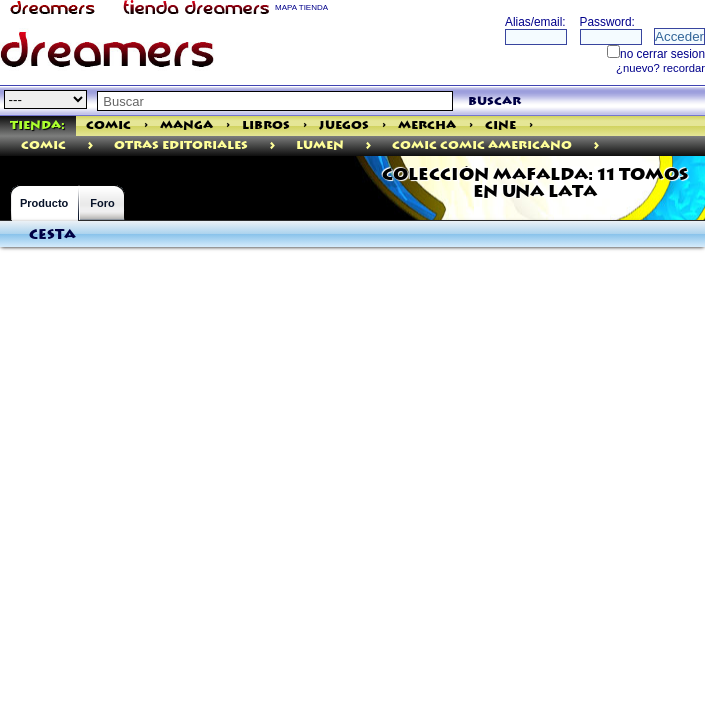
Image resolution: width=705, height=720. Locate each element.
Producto (44, 203)
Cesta (52, 235)
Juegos (344, 125)
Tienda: (37, 125)
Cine (500, 125)
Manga (186, 125)
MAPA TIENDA (301, 7)
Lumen (320, 145)
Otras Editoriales (181, 145)
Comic (108, 125)
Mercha (427, 125)
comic (43, 145)
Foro (102, 203)
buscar (494, 101)
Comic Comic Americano (482, 145)
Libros (266, 125)
